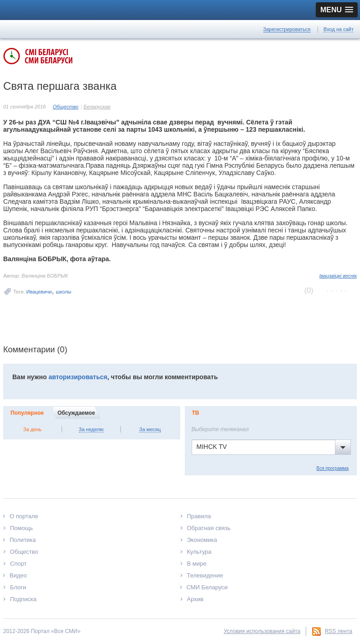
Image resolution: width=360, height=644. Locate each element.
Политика (23, 540)
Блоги (18, 587)
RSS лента (339, 631)
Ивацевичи (39, 292)
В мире (197, 564)
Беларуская (97, 107)
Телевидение (205, 575)
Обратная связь (209, 528)
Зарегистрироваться (287, 29)
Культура (199, 552)
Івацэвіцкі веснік (338, 276)
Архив (195, 599)
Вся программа (333, 468)
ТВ (196, 413)
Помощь (21, 528)
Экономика (202, 540)
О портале (24, 516)
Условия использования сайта (262, 631)
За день (32, 429)
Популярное (27, 413)
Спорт (18, 564)
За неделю (91, 429)
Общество (66, 107)
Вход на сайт (339, 29)
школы (63, 292)
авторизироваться (78, 377)
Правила (199, 516)
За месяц (150, 429)
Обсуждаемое (76, 413)
